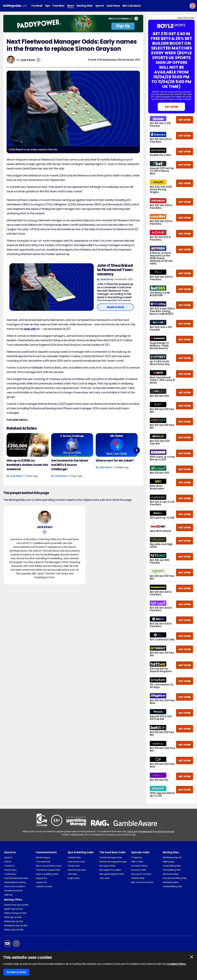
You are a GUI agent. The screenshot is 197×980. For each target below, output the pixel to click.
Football (37, 6)
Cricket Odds (74, 866)
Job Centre (104, 878)
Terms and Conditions (15, 886)
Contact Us (9, 866)
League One (41, 878)
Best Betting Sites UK (172, 857)
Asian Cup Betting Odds (47, 874)
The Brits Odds (138, 878)
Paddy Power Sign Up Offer (16, 905)
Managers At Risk (107, 866)
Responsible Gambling (15, 882)
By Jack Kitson (105, 279)
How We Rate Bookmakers (16, 878)
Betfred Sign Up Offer (14, 921)
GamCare (132, 831)
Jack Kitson (28, 60)
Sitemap (8, 895)
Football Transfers (44, 886)
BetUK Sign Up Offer (13, 917)
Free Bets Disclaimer (13, 891)
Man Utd (30, 329)
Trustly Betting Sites (172, 866)
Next (137, 450)
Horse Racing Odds (77, 870)
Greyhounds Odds (76, 862)
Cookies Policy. (177, 964)
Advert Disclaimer (186, 18)
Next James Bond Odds (142, 882)
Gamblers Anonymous (164, 831)
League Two (41, 882)
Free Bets (59, 6)
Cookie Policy (10, 874)
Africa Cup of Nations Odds (49, 866)
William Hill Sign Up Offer (15, 913)
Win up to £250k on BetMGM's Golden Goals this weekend (27, 465)
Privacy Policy (10, 870)
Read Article (115, 307)
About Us (8, 857)
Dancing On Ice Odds (141, 874)
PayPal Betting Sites (172, 870)
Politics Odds (137, 862)
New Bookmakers (171, 874)
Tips (47, 6)
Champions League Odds (48, 870)
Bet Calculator (132, 6)
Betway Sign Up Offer (14, 930)
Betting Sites (85, 6)
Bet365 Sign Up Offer (13, 909)
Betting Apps (169, 862)
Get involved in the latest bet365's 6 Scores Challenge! (70, 465)
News (71, 6)
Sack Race (113, 6)
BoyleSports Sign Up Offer (16, 925)
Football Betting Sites (172, 886)
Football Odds (74, 857)
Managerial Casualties (110, 870)
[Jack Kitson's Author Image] (45, 517)
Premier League (43, 857)
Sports (100, 6)
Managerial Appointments (112, 874)
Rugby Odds (74, 878)
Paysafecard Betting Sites (175, 878)
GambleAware (145, 831)
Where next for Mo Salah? (115, 460)
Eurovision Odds (139, 870)
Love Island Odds (139, 866)
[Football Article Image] (52, 287)
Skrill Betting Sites (171, 882)
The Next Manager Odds (111, 857)
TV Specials (136, 857)
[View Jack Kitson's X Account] (38, 60)
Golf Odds (72, 874)
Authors (8, 862)
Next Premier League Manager (113, 862)
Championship (43, 862)
